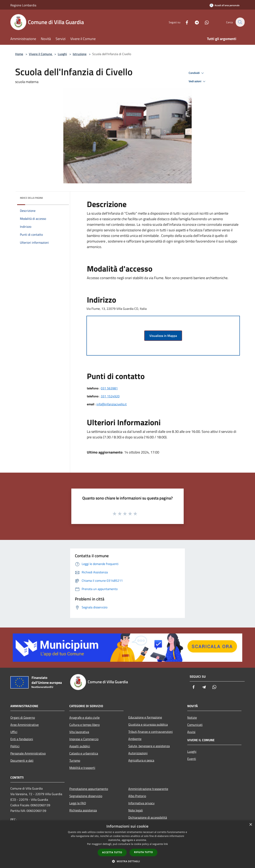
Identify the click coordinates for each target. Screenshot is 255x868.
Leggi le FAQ (78, 803)
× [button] (251, 825)
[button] (127, 861)
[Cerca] (240, 22)
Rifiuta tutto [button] (144, 852)
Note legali (136, 810)
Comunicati (195, 725)
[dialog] (127, 844)
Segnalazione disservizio (86, 796)
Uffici (14, 732)
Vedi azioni (198, 81)
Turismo (75, 760)
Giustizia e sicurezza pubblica (148, 724)
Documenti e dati (22, 760)
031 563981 (109, 388)
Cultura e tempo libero (84, 725)
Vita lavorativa (79, 732)
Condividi (197, 73)
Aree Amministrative (25, 725)
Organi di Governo (23, 717)
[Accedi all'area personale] (225, 5)
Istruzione (80, 54)
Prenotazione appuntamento (89, 789)
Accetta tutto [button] (112, 852)
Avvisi (191, 732)
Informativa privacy (141, 803)
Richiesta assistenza (83, 810)
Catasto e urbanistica (84, 753)
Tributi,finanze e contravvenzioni (151, 732)
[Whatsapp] (204, 22)
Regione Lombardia (23, 5)
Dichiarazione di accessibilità (148, 817)
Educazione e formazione (145, 717)
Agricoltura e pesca (141, 760)
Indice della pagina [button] (31, 198)
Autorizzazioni (138, 753)
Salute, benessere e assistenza (149, 746)
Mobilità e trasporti (82, 768)
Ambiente (135, 739)
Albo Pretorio (137, 796)
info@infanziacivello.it (112, 404)
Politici (15, 746)
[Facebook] (184, 22)
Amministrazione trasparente (148, 789)
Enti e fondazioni (22, 739)
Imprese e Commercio (84, 739)
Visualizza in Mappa (163, 336)
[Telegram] (194, 22)
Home (19, 54)
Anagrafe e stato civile (84, 717)
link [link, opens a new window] (166, 844)
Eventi (192, 759)
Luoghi (62, 54)
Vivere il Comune (41, 54)
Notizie (192, 717)
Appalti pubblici (80, 746)
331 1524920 (110, 396)
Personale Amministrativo (28, 753)
